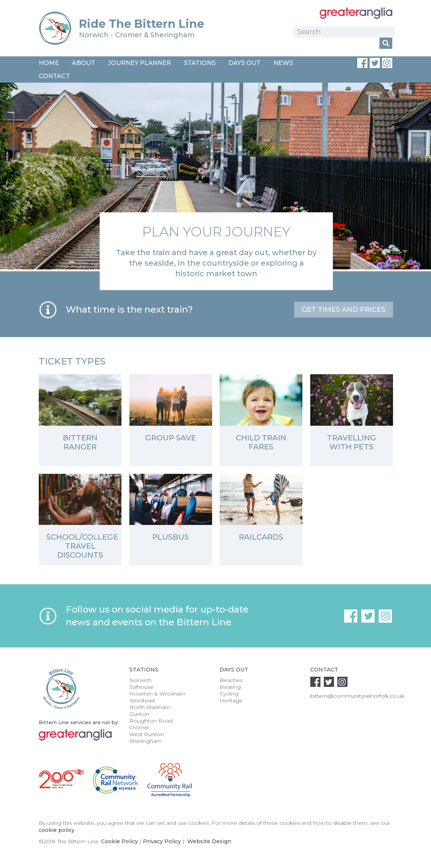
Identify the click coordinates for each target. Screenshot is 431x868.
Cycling (229, 694)
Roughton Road (151, 721)
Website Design (209, 841)
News (283, 63)
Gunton (139, 714)
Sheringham (146, 741)
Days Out (244, 63)
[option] (215, 186)
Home (49, 63)
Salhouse (141, 687)
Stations (200, 63)
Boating (230, 687)
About (83, 63)
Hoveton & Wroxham (157, 694)
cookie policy (57, 830)
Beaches (231, 680)
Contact (54, 76)
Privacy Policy (162, 841)
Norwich (140, 680)
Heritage (231, 700)
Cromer (140, 727)
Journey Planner (140, 63)
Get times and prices (344, 310)
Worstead (142, 700)
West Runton (147, 734)
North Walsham (150, 707)
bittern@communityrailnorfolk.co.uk (357, 696)
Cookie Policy (120, 841)
